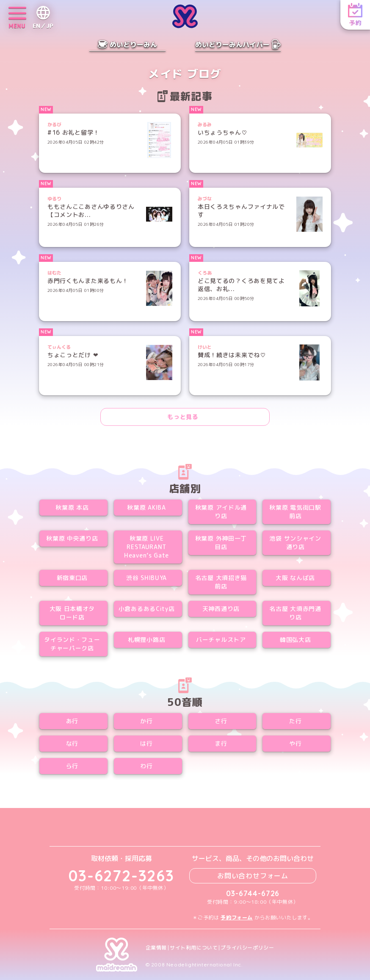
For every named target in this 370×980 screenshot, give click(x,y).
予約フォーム (237, 918)
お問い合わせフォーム (253, 876)
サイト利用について (194, 948)
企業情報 (156, 948)
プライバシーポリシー (247, 948)
